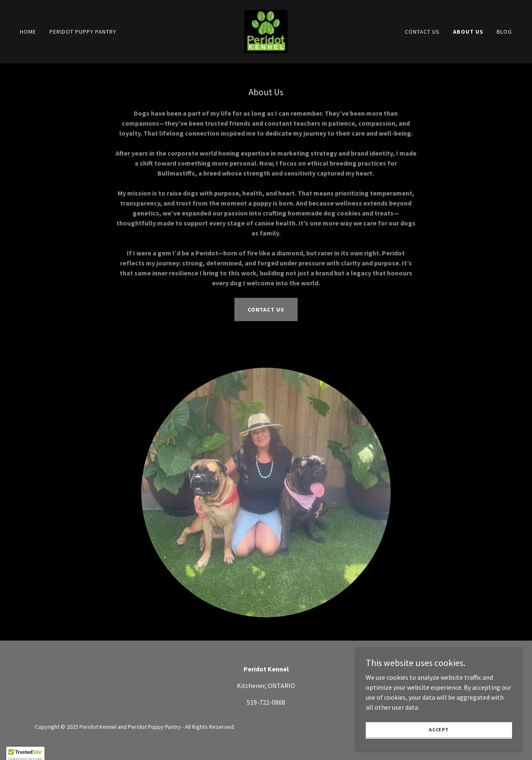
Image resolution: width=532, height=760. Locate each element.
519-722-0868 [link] (266, 702)
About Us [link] (468, 32)
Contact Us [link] (422, 32)
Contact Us (266, 309)
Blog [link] (504, 32)
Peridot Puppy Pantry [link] (83, 32)
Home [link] (28, 32)
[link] (266, 31)
